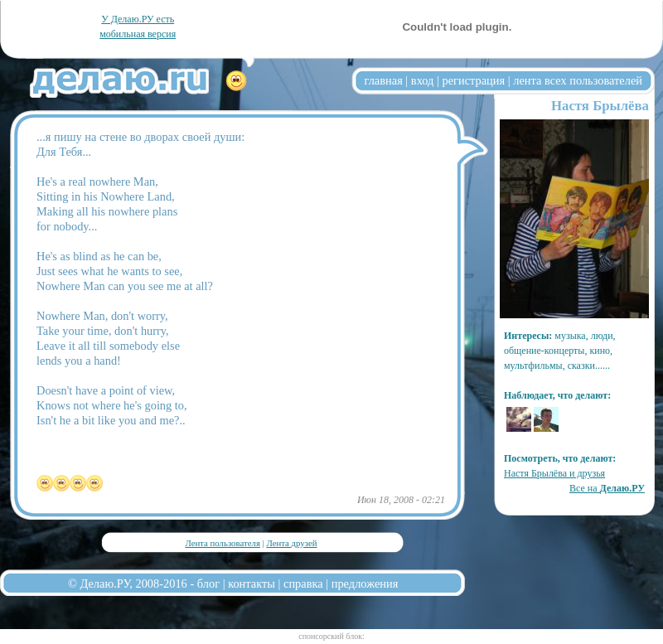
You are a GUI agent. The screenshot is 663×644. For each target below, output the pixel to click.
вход (423, 80)
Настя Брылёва (600, 106)
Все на (607, 488)
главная (384, 80)
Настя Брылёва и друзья (554, 473)
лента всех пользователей (578, 80)
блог (208, 583)
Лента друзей (291, 543)
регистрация (473, 80)
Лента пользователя (222, 543)
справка (303, 583)
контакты (252, 583)
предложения (365, 583)
